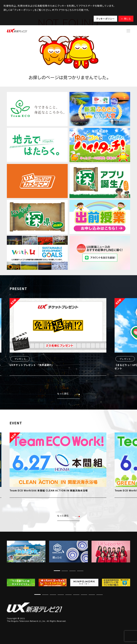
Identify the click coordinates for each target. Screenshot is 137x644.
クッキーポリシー (105, 19)
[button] (57, 571)
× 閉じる (126, 19)
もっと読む (68, 394)
